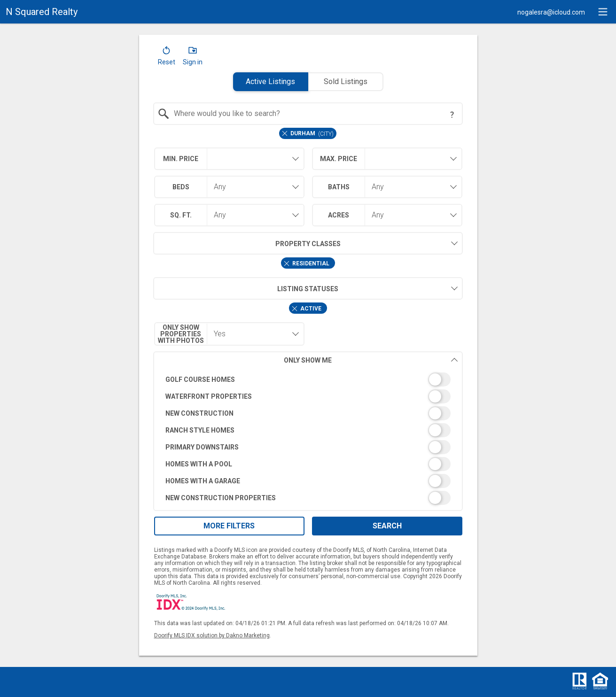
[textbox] (314, 114)
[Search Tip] (452, 115)
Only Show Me (371, 360)
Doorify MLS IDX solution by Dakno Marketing (212, 635)
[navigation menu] (603, 12)
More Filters (229, 526)
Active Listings (270, 81)
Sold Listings (346, 81)
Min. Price (181, 159)
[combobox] (308, 114)
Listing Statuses (246, 288)
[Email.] (551, 12)
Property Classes (247, 243)
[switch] (308, 379)
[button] (167, 58)
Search (387, 526)
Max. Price (339, 159)
